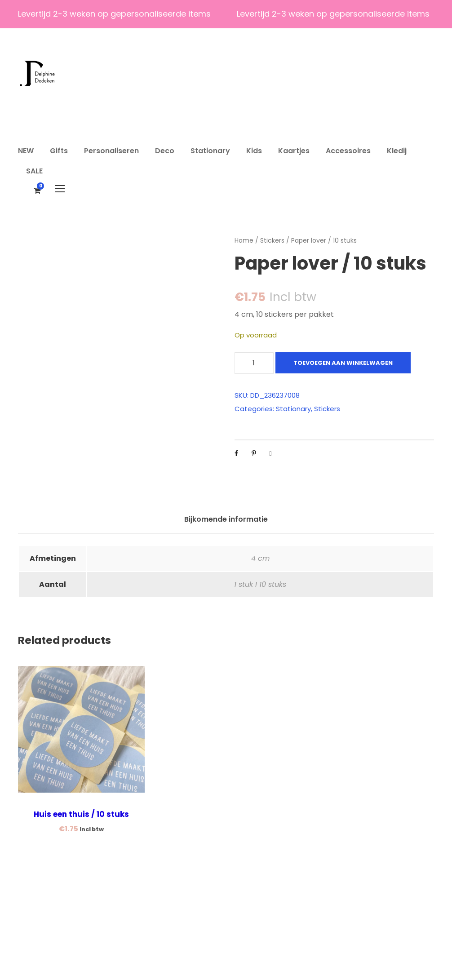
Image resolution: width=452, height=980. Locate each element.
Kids (254, 151)
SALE (34, 171)
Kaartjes (294, 151)
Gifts (59, 151)
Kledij (397, 151)
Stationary (210, 151)
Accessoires (348, 151)
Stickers (272, 240)
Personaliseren (111, 151)
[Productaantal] (254, 363)
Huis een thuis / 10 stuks (81, 914)
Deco (165, 151)
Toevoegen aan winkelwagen (343, 363)
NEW (26, 151)
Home (244, 240)
